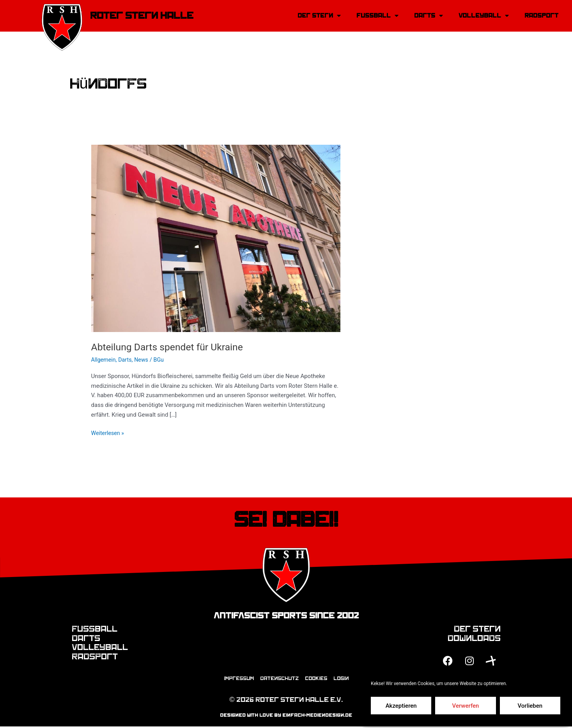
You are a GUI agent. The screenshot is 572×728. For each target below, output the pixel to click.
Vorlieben (530, 706)
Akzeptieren (401, 706)
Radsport (541, 15)
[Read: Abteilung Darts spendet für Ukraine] (216, 238)
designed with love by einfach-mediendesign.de (286, 717)
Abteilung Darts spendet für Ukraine (171, 347)
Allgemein (104, 360)
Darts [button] (429, 16)
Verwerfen (466, 706)
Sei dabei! (286, 520)
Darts (127, 360)
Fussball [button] (377, 16)
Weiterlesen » (109, 432)
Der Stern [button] (319, 16)
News (144, 360)
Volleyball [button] (484, 16)
